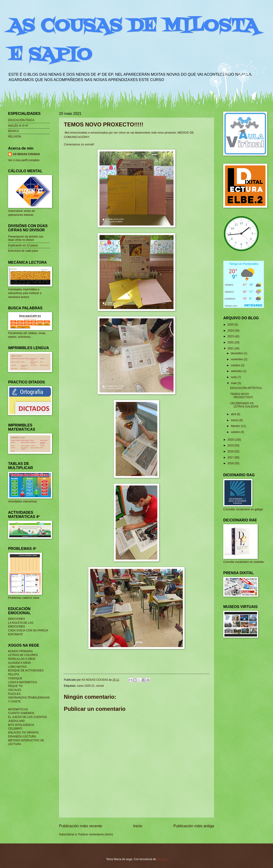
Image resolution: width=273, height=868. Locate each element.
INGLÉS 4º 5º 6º (18, 126)
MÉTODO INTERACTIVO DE (26, 740)
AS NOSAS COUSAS (26, 154)
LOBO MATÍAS (17, 667)
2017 (231, 458)
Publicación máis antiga (194, 826)
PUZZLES (14, 694)
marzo (235, 420)
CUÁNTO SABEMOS (21, 713)
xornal (100, 686)
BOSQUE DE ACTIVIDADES (26, 671)
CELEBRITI (15, 729)
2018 (231, 451)
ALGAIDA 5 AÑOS (19, 663)
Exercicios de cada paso (23, 251)
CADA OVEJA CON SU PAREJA (28, 630)
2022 (231, 342)
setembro (237, 371)
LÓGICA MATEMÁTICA (23, 682)
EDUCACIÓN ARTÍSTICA (246, 388)
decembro (237, 353)
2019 (231, 445)
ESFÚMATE (16, 634)
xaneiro (236, 432)
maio (234, 383)
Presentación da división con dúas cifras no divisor (26, 238)
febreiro (236, 426)
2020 (231, 440)
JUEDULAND (16, 721)
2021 (231, 348)
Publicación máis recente (81, 826)
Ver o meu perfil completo (24, 160)
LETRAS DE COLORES (23, 655)
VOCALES (15, 690)
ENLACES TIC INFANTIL (24, 733)
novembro (237, 359)
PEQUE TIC (16, 686)
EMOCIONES (17, 619)
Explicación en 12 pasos (23, 245)
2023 (231, 336)
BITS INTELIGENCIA (21, 725)
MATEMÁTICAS (18, 709)
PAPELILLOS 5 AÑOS (22, 659)
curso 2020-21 (86, 686)
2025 (231, 325)
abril (234, 414)
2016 (231, 463)
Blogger (161, 859)
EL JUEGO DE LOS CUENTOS (27, 717)
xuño (234, 377)
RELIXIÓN (15, 137)
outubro (236, 365)
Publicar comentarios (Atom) (95, 834)
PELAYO (14, 674)
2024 (231, 331)
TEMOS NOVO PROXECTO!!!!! (242, 396)
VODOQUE (15, 678)
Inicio (138, 826)
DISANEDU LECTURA (22, 736)
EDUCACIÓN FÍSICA (21, 120)
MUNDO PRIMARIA (20, 651)
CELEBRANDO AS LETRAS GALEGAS (244, 405)
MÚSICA (14, 131)
